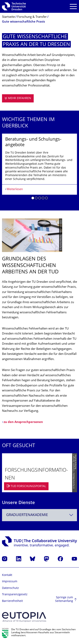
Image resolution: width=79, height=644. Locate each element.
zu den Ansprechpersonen (23, 422)
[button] (33, 199)
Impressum (10, 582)
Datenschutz (10, 588)
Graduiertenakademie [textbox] (27, 515)
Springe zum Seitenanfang (64, 599)
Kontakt (7, 575)
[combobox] (39, 515)
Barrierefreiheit (12, 601)
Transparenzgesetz (15, 595)
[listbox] (39, 168)
